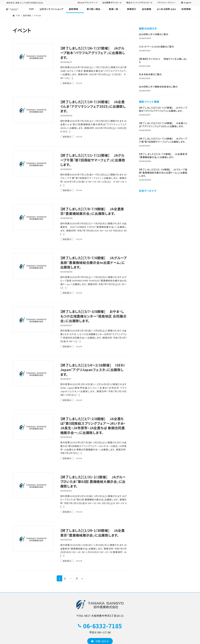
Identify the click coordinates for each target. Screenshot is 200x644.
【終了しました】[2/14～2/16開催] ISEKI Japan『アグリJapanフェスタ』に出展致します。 (93, 370)
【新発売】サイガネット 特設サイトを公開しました (163, 61)
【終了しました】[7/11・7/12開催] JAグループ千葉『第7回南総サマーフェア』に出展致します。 (93, 160)
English (186, 3)
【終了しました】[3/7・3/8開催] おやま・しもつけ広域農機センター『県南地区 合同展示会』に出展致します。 (92, 316)
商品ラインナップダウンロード (139, 3)
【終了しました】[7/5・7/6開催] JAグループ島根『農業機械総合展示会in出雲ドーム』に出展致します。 (93, 262)
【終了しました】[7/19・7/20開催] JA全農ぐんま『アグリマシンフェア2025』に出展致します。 (93, 106)
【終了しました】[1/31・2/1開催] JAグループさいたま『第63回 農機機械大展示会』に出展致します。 (93, 482)
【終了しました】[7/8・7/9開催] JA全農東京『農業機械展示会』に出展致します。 (92, 211)
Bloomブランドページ (88, 3)
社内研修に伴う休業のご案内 (154, 34)
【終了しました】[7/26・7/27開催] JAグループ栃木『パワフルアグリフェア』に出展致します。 (93, 53)
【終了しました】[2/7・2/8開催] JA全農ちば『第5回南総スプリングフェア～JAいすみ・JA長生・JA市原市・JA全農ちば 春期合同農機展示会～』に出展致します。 (93, 426)
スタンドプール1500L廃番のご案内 (156, 47)
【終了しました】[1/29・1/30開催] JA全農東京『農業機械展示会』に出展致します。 (93, 533)
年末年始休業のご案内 (150, 74)
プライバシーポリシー (166, 3)
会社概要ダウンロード (112, 3)
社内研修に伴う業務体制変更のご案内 (158, 87)
